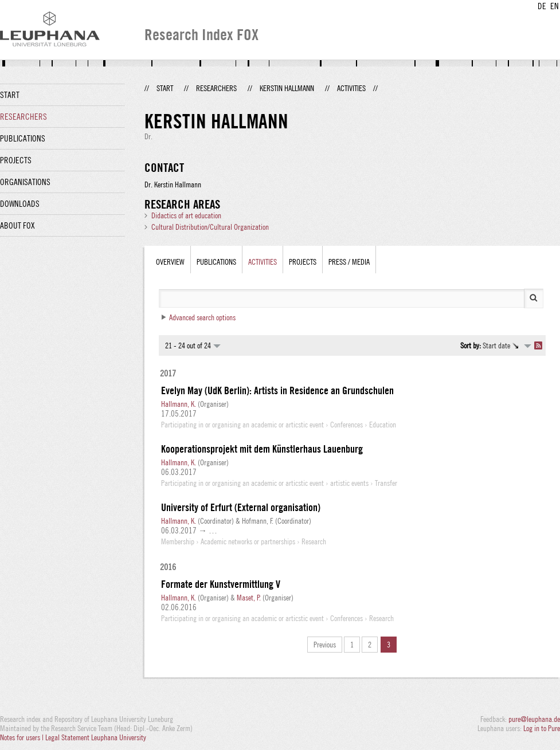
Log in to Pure (542, 728)
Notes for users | (23, 737)
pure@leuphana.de (534, 719)
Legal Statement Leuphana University (96, 737)
